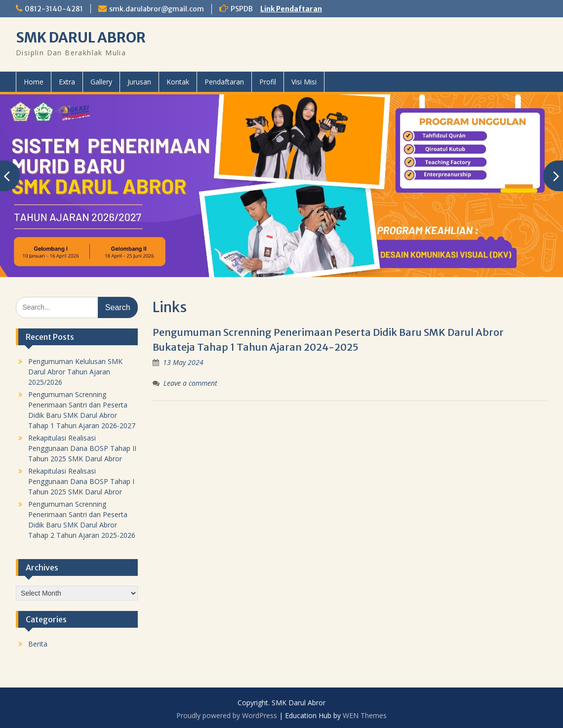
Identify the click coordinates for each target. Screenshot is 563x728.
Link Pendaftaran (291, 9)
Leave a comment (190, 383)
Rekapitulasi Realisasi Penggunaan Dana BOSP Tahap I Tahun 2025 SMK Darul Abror (81, 481)
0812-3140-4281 (54, 9)
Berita (38, 644)
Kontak (178, 82)
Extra (67, 82)
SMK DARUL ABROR (81, 38)
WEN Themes (365, 715)
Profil (268, 82)
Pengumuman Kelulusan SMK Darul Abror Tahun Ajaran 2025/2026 (75, 372)
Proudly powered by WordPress (227, 715)
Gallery (101, 82)
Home (34, 82)
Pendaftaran (224, 82)
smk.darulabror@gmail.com (157, 9)
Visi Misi (304, 82)
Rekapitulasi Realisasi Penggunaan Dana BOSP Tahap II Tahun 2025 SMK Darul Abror (82, 448)
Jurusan (139, 82)
